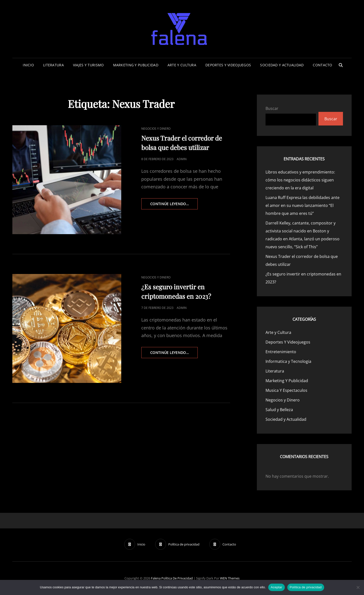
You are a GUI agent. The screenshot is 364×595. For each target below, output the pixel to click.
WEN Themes (230, 578)
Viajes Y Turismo (88, 65)
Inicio (28, 65)
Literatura (53, 65)
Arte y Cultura (182, 65)
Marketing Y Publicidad (136, 65)
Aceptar (277, 587)
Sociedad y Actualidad (282, 65)
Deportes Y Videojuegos (228, 65)
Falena (156, 578)
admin (182, 159)
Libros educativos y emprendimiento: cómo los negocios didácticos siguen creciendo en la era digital (300, 180)
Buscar (272, 108)
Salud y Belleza (279, 410)
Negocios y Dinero (156, 129)
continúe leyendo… (174, 205)
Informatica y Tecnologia (288, 361)
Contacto (322, 65)
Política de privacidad (177, 578)
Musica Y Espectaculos (286, 390)
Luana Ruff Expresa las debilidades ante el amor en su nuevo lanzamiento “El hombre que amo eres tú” (303, 205)
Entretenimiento (281, 352)
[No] (358, 587)
